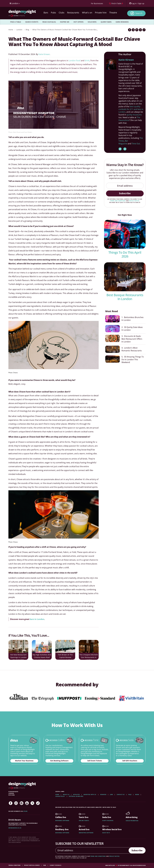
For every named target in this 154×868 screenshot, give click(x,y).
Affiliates (76, 794)
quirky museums (134, 115)
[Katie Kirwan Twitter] (120, 149)
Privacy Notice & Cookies (32, 865)
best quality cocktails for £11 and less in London (131, 109)
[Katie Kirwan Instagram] (125, 149)
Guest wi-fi (106, 833)
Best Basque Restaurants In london (125, 297)
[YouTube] (27, 803)
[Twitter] (32, 803)
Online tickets (84, 821)
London (19, 30)
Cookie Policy (60, 796)
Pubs (53, 13)
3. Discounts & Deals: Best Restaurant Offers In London (133, 339)
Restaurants (73, 13)
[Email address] (125, 186)
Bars (46, 13)
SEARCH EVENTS (32, 22)
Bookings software (62, 821)
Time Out (136, 144)
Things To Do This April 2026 (125, 254)
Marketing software (86, 833)
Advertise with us (90, 794)
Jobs (111, 794)
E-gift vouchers (108, 821)
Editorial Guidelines (76, 796)
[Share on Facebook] (130, 30)
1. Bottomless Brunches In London (133, 319)
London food (75, 61)
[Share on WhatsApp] (140, 30)
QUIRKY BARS (106, 22)
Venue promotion (132, 821)
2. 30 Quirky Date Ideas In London (132, 328)
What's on (87, 13)
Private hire (101, 13)
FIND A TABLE (16, 22)
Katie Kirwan (44, 54)
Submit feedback (56, 865)
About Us (66, 794)
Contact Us (121, 794)
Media (137, 794)
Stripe (25, 811)
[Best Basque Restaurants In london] (125, 277)
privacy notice (134, 201)
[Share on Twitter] (133, 30)
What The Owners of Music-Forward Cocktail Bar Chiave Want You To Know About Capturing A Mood (73, 30)
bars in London (37, 619)
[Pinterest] (22, 803)
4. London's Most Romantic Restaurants (132, 349)
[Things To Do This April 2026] (125, 234)
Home (11, 30)
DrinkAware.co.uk (15, 828)
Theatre (113, 13)
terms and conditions (118, 201)
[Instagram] (16, 803)
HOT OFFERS (79, 22)
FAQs (130, 794)
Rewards (103, 794)
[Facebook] (11, 803)
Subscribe (125, 193)
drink (87, 61)
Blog (27, 30)
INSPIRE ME (65, 22)
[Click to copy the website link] (144, 30)
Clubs (62, 13)
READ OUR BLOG (49, 22)
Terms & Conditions (15, 865)
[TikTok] (38, 803)
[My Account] (137, 3)
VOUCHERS (92, 22)
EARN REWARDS (122, 22)
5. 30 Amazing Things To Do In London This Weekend (133, 359)
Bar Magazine (123, 142)
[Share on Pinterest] (137, 30)
